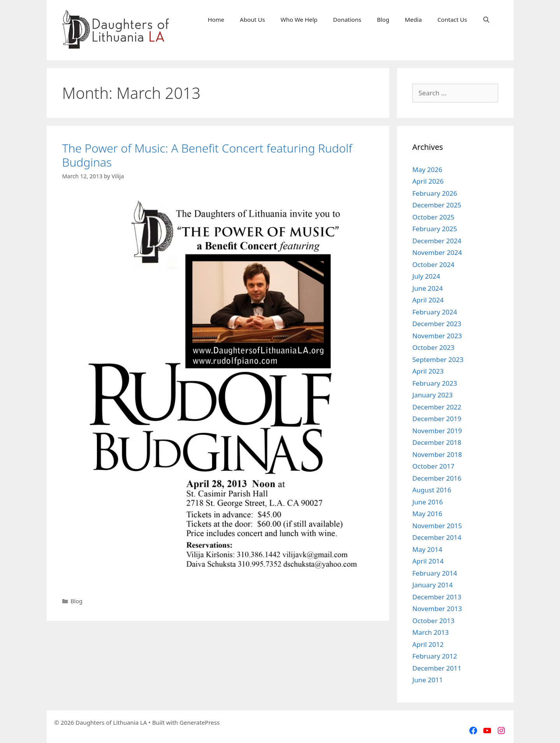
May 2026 (427, 170)
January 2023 (433, 395)
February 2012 (435, 656)
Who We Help (299, 19)
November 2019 (437, 431)
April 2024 (428, 300)
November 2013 (437, 609)
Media (413, 19)
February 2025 (435, 229)
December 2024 (437, 241)
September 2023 (438, 359)
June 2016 (428, 502)
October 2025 (434, 217)
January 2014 (433, 585)
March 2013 (431, 632)
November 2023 (437, 336)
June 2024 (428, 288)
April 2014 (428, 561)
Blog (383, 19)
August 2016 (432, 490)
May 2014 (427, 549)
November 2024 (437, 252)
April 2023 (428, 371)
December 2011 (437, 668)
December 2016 (437, 478)
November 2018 (437, 454)
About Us (252, 19)
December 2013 (437, 597)
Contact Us (452, 19)
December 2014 (437, 537)
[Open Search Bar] (486, 19)
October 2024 (434, 264)
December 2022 (437, 407)
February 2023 (435, 383)
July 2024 (427, 276)
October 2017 (434, 466)
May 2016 (427, 514)
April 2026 (428, 181)
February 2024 (435, 312)
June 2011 (428, 680)
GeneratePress (199, 722)
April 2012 (428, 644)
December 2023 (437, 324)
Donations (347, 19)
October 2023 (434, 347)
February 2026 (435, 193)
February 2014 (435, 573)
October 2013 (434, 621)
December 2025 (437, 205)
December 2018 (437, 442)
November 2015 (437, 526)
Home (216, 19)
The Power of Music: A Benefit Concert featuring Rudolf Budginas (207, 155)
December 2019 (437, 419)
